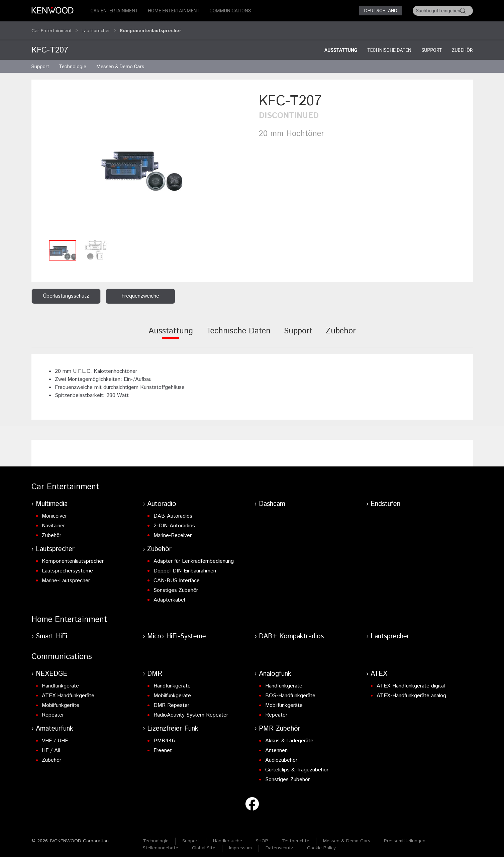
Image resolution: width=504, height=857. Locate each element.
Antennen (276, 744)
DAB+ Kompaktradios (291, 630)
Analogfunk (275, 668)
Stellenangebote (161, 842)
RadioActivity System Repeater (191, 709)
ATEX (379, 668)
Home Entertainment (174, 11)
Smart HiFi (52, 630)
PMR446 (164, 734)
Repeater (53, 709)
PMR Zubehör (280, 722)
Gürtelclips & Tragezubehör (297, 764)
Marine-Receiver (173, 529)
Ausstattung (341, 44)
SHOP (262, 835)
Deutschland (381, 11)
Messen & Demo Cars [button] (120, 60)
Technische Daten (389, 44)
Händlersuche (228, 835)
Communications (230, 11)
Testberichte (296, 835)
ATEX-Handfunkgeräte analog (411, 689)
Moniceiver (54, 510)
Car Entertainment (114, 11)
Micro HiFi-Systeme (177, 630)
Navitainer (53, 519)
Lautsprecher (96, 27)
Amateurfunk (55, 722)
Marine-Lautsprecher (66, 574)
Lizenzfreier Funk (173, 722)
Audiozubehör (281, 754)
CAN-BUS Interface (177, 574)
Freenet (163, 744)
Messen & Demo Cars (347, 835)
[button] (142, 158)
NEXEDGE (52, 668)
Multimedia (52, 498)
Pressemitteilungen (405, 835)
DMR (155, 668)
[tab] (171, 329)
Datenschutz (279, 842)
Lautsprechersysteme (67, 565)
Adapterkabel (169, 594)
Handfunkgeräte (60, 680)
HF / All (51, 744)
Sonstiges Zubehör (176, 584)
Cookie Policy (321, 842)
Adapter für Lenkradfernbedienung (194, 555)
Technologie (156, 835)
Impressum (240, 842)
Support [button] (40, 60)
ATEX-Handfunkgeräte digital (411, 680)
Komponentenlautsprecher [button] (150, 27)
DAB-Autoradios (173, 510)
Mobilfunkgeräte (61, 699)
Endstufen (385, 498)
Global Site (204, 842)
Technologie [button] (72, 60)
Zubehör (462, 44)
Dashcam (272, 498)
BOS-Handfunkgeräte (290, 689)
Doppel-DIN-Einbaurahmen (185, 565)
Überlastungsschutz (66, 290)
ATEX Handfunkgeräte (68, 689)
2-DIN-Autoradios (174, 519)
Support (432, 44)
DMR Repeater (171, 699)
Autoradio (162, 498)
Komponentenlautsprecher (73, 555)
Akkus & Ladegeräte (289, 734)
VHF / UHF (55, 734)
